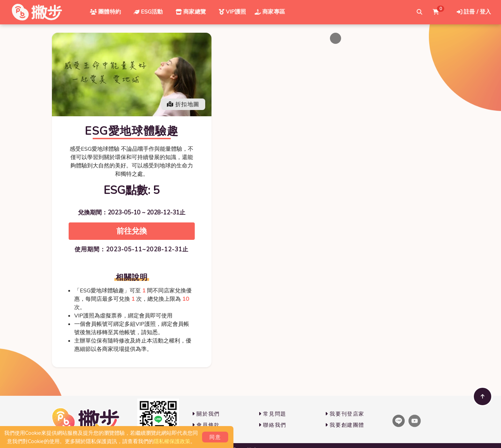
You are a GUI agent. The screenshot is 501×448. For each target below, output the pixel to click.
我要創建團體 (345, 425)
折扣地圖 (183, 104)
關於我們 (206, 414)
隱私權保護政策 (172, 441)
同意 (215, 437)
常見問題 (272, 414)
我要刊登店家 (345, 414)
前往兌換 (132, 231)
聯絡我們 (272, 425)
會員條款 (206, 425)
